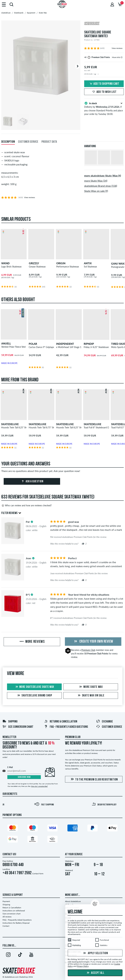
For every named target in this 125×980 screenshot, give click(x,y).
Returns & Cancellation (61, 722)
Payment (6, 901)
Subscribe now (24, 777)
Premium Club (88, 650)
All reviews (7, 917)
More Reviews (32, 642)
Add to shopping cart (104, 84)
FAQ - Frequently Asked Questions (66, 727)
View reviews (117, 48)
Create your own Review (93, 642)
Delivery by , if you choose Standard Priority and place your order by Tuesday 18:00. (104, 108)
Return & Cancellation (12, 908)
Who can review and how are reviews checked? (26, 505)
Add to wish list (104, 92)
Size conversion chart (18, 727)
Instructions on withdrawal (14, 911)
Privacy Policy (83, 966)
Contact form (38, 874)
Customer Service (109, 727)
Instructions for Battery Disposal (16, 923)
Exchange (105, 722)
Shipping (10, 722)
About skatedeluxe (73, 901)
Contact (6, 926)
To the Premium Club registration (94, 779)
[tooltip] (122, 57)
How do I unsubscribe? (39, 786)
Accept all (95, 973)
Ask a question (32, 482)
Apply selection (95, 953)
